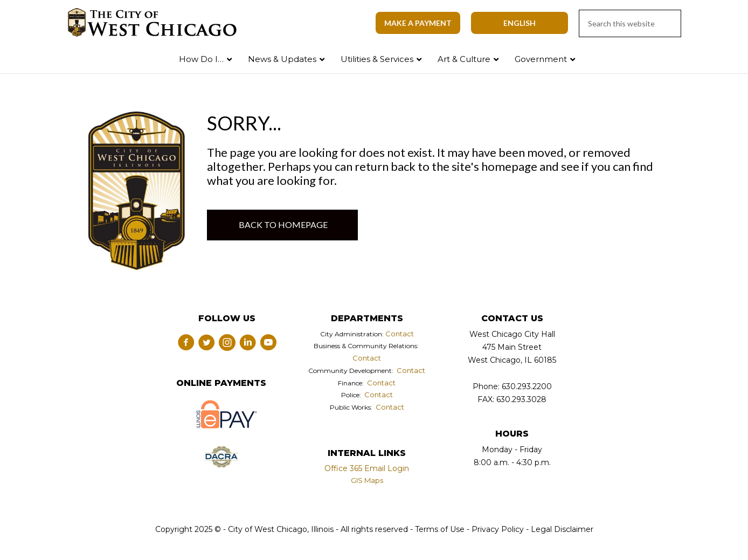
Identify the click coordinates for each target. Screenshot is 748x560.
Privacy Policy (498, 529)
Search (717, 57)
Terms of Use (439, 529)
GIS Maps (367, 480)
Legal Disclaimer (562, 529)
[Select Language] (520, 23)
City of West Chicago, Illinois (158, 23)
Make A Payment (418, 23)
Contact (400, 334)
